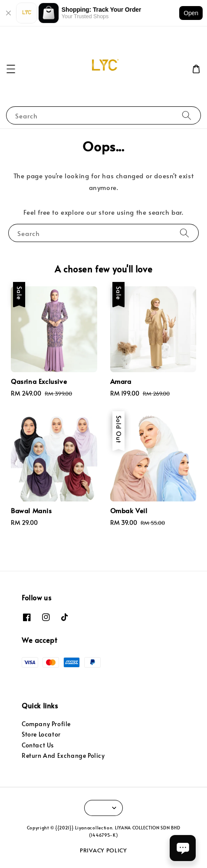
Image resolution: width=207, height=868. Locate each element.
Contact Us (38, 745)
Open (191, 13)
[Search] (187, 115)
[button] (11, 69)
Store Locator (41, 734)
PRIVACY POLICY (103, 850)
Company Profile (46, 724)
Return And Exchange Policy (63, 755)
